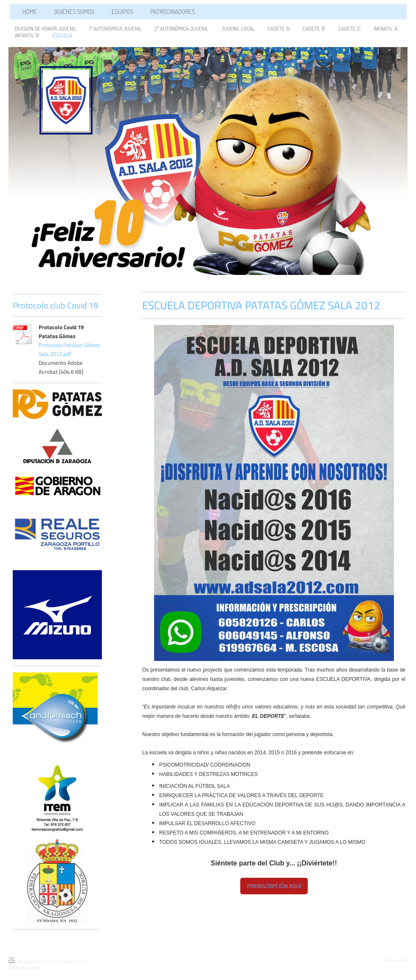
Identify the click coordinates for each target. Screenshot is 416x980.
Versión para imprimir (34, 961)
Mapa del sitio (76, 961)
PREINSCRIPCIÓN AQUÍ (274, 886)
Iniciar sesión (395, 960)
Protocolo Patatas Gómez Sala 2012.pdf (69, 349)
